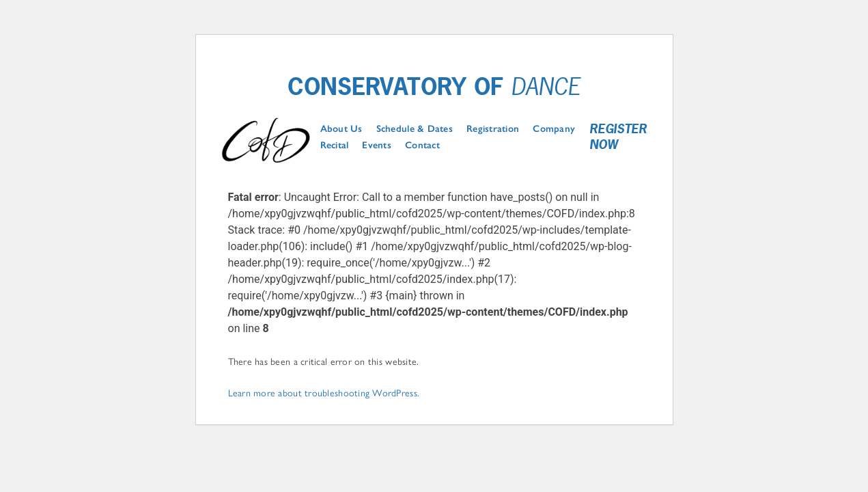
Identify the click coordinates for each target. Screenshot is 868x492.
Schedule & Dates (415, 129)
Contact (422, 146)
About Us (341, 129)
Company (554, 129)
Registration (493, 129)
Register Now (618, 137)
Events (377, 146)
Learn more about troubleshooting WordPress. (324, 392)
